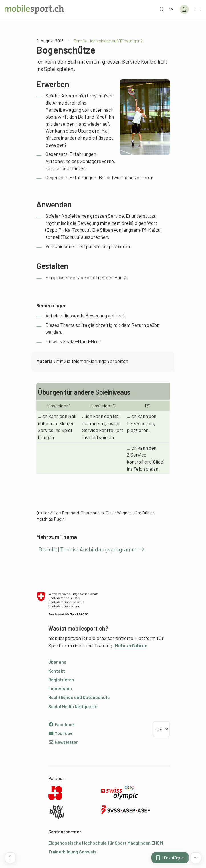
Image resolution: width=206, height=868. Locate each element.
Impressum (60, 688)
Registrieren (61, 679)
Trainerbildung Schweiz (72, 852)
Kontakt (57, 671)
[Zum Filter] (171, 9)
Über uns (57, 662)
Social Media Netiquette (73, 706)
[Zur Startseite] (34, 9)
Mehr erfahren (131, 645)
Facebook (61, 724)
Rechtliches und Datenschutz (79, 697)
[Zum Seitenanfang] (10, 858)
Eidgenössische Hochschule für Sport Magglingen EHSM (106, 843)
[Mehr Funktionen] (196, 858)
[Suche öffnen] (162, 9)
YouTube (60, 733)
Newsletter (63, 742)
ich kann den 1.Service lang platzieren (142, 423)
